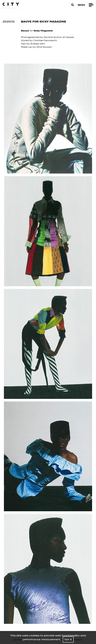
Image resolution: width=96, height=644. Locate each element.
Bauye (25, 31)
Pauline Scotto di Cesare (58, 37)
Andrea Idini (38, 44)
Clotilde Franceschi (45, 40)
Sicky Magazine (43, 31)
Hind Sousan (44, 47)
